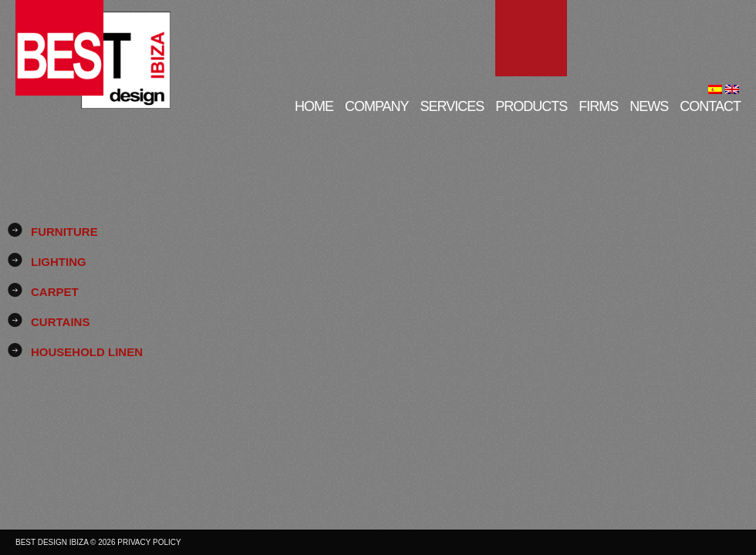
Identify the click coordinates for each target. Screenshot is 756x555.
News (649, 106)
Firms (598, 106)
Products (531, 106)
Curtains (60, 322)
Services (452, 106)
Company (377, 106)
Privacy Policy (149, 542)
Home (314, 106)
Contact (710, 106)
